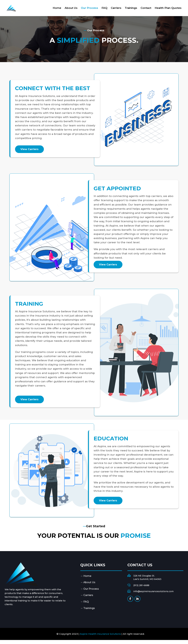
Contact (146, 8)
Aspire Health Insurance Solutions (100, 634)
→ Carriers (87, 595)
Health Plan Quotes (168, 8)
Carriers (116, 8)
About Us (71, 8)
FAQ (104, 8)
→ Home (86, 576)
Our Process (90, 8)
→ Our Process (90, 589)
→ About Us (88, 582)
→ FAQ (85, 602)
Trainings (131, 8)
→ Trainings (88, 608)
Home (57, 8)
